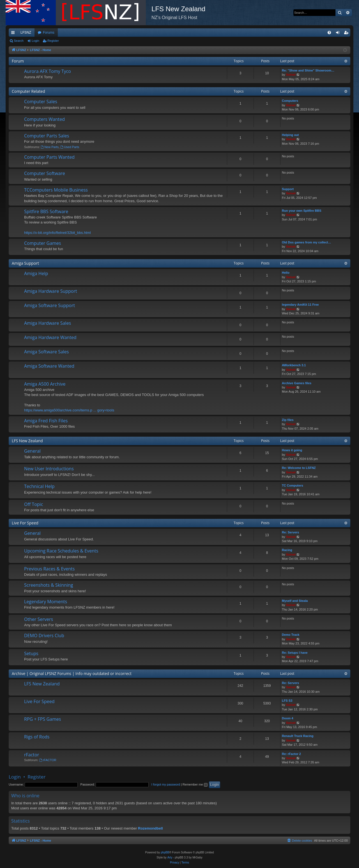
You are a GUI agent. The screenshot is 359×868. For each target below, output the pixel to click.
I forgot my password (166, 784)
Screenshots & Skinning (49, 585)
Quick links (14, 34)
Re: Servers (290, 532)
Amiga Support (25, 263)
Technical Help (39, 486)
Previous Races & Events (49, 569)
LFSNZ (26, 33)
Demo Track (291, 635)
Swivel (291, 75)
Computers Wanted (44, 119)
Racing (287, 550)
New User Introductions (49, 469)
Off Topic (34, 504)
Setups (31, 653)
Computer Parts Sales (47, 136)
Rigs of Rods (37, 737)
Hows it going (292, 450)
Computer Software (45, 173)
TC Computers (293, 485)
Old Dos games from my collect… (306, 242)
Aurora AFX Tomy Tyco (48, 71)
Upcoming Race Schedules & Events (61, 551)
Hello (286, 273)
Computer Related (28, 91)
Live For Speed (25, 523)
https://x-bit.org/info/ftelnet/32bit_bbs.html (57, 233)
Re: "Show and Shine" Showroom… (308, 70)
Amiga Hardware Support (51, 291)
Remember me (195, 784)
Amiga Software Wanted (49, 366)
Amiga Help (36, 273)
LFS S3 (287, 701)
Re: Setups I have (295, 653)
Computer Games (42, 243)
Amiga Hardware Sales (48, 323)
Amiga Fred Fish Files (46, 421)
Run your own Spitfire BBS (302, 211)
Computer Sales (41, 102)
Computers (290, 101)
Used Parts (70, 147)
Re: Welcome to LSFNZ (299, 468)
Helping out (290, 135)
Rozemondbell (150, 828)
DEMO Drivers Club (44, 636)
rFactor (32, 755)
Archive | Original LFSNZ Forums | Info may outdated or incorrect (72, 674)
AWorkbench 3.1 (294, 365)
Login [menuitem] (339, 34)
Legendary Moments (46, 602)
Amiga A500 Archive (45, 384)
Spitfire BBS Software (46, 211)
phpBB (165, 852)
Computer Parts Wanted (49, 157)
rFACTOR (48, 760)
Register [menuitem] (347, 34)
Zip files (288, 420)
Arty (170, 857)
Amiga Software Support (50, 305)
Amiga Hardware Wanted (50, 337)
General (32, 451)
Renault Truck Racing (298, 736)
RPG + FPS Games (42, 719)
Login (35, 41)
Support (288, 189)
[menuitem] (329, 33)
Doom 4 (287, 718)
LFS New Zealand (27, 441)
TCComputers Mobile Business (56, 190)
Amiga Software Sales (46, 352)
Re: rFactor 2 (291, 754)
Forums (49, 33)
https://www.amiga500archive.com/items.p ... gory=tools (69, 410)
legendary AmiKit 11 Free (300, 305)
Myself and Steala (295, 601)
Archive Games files (297, 383)
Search (19, 41)
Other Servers (39, 619)
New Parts (50, 147)
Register (53, 41)
